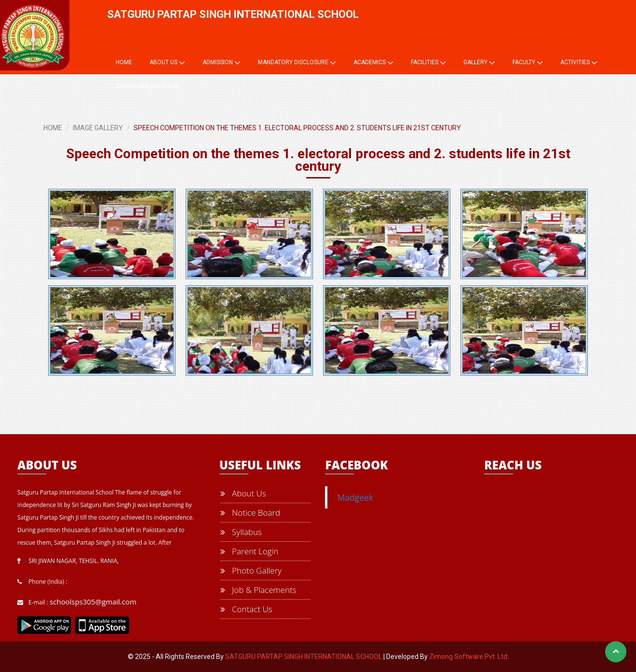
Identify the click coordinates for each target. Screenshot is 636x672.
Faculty (528, 63)
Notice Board (250, 513)
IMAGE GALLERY (98, 128)
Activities (579, 63)
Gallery (479, 63)
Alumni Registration (147, 86)
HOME (53, 128)
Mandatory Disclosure (297, 63)
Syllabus (241, 532)
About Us (167, 63)
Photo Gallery (251, 570)
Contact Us (246, 609)
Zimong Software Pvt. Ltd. (469, 657)
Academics (373, 63)
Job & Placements (258, 590)
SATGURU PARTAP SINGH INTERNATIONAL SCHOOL (304, 657)
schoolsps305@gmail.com (93, 602)
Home (124, 62)
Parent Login (250, 551)
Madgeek (355, 497)
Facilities (428, 63)
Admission (222, 63)
